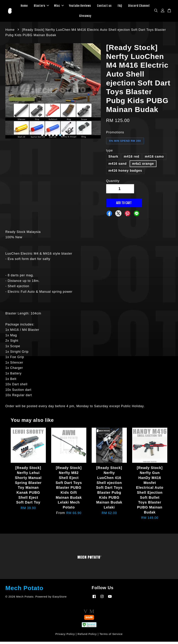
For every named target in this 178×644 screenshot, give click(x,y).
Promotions (115, 135)
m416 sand (118, 166)
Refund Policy (87, 636)
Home (24, 7)
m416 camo (154, 159)
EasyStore (60, 599)
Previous (10, 94)
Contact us (104, 7)
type (110, 153)
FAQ (120, 7)
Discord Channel (139, 7)
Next (96, 94)
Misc (59, 7)
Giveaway (85, 17)
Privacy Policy (65, 636)
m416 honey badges (125, 173)
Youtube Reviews (80, 7)
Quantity (113, 183)
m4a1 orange (143, 166)
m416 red (132, 159)
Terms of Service (111, 636)
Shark (113, 159)
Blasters (41, 7)
